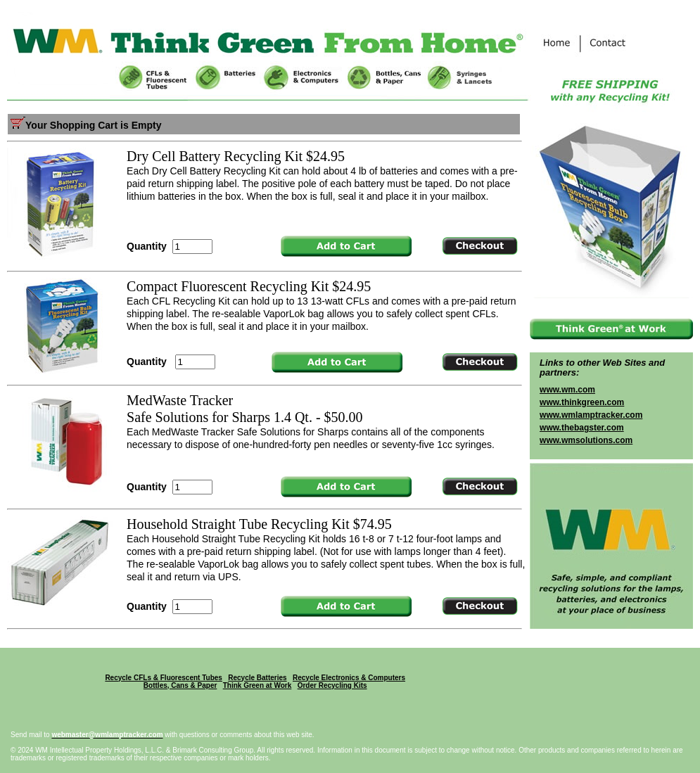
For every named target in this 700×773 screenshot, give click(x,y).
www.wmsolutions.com (586, 440)
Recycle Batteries (257, 678)
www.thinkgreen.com (582, 402)
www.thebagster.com (582, 428)
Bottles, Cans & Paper (180, 685)
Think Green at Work (257, 685)
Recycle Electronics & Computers (349, 678)
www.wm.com (567, 390)
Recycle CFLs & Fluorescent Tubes (164, 678)
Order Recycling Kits (332, 685)
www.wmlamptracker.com (591, 415)
